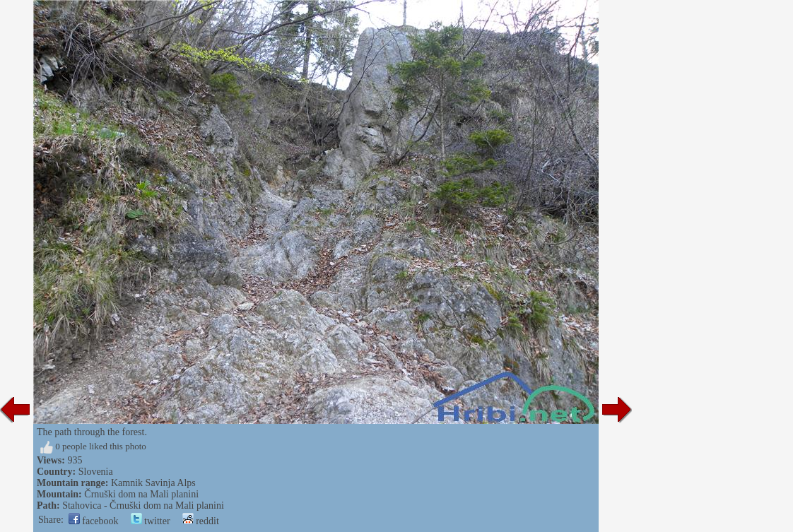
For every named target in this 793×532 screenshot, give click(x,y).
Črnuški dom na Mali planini (141, 494)
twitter (151, 521)
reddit (201, 521)
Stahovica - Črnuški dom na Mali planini (143, 506)
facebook (94, 521)
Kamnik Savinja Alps (153, 483)
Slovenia (96, 472)
